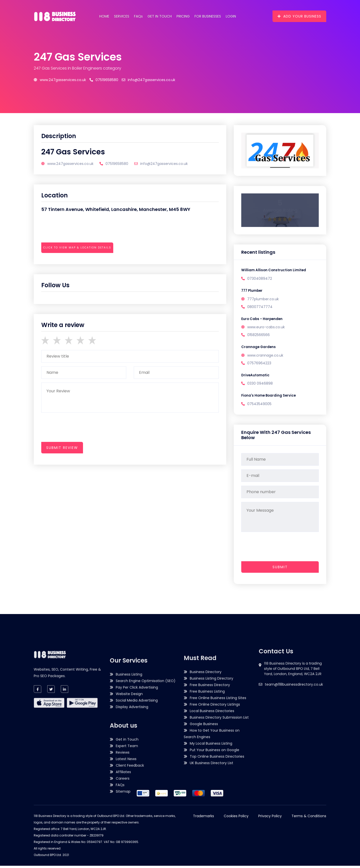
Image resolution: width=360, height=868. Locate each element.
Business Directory (206, 764)
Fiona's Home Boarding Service (270, 398)
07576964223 (259, 364)
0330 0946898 (260, 385)
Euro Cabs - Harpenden (262, 320)
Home (104, 16)
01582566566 (258, 336)
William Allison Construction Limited (274, 270)
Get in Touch (160, 16)
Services (122, 16)
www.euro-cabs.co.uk (266, 328)
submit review (62, 448)
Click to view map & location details (77, 248)
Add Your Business (299, 16)
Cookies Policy (236, 818)
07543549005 (259, 406)
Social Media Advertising (137, 814)
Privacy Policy (270, 818)
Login (231, 16)
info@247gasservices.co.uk (148, 80)
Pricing (183, 16)
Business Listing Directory (211, 771)
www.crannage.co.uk (265, 357)
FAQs (138, 16)
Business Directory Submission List (219, 810)
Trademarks (203, 818)
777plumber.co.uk (263, 300)
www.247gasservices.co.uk (60, 80)
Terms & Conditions (309, 818)
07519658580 (104, 80)
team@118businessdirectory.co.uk (294, 719)
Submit (280, 569)
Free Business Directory (210, 777)
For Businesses (208, 16)
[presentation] (79, 261)
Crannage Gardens (259, 348)
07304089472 (260, 279)
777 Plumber (253, 291)
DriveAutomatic (256, 377)
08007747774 (260, 307)
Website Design (129, 807)
